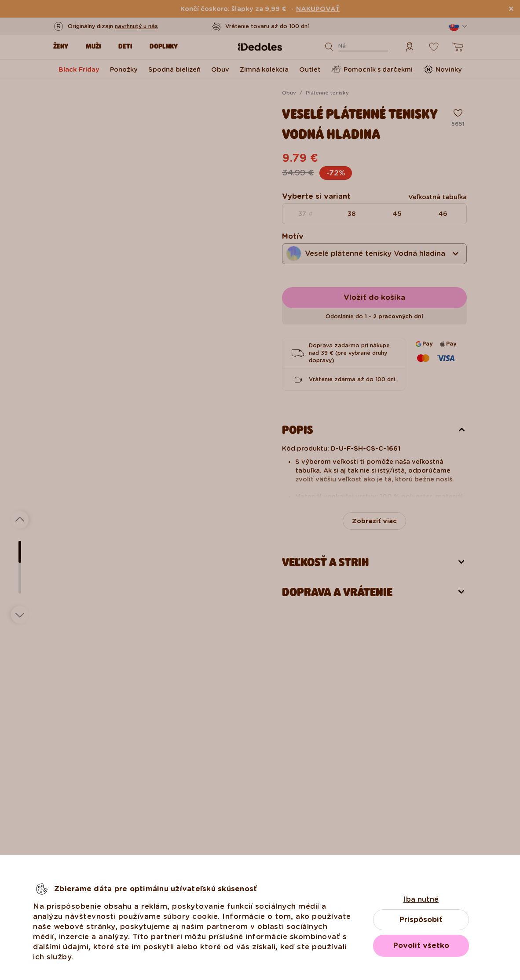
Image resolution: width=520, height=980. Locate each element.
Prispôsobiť (421, 920)
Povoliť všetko (421, 945)
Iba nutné (421, 899)
